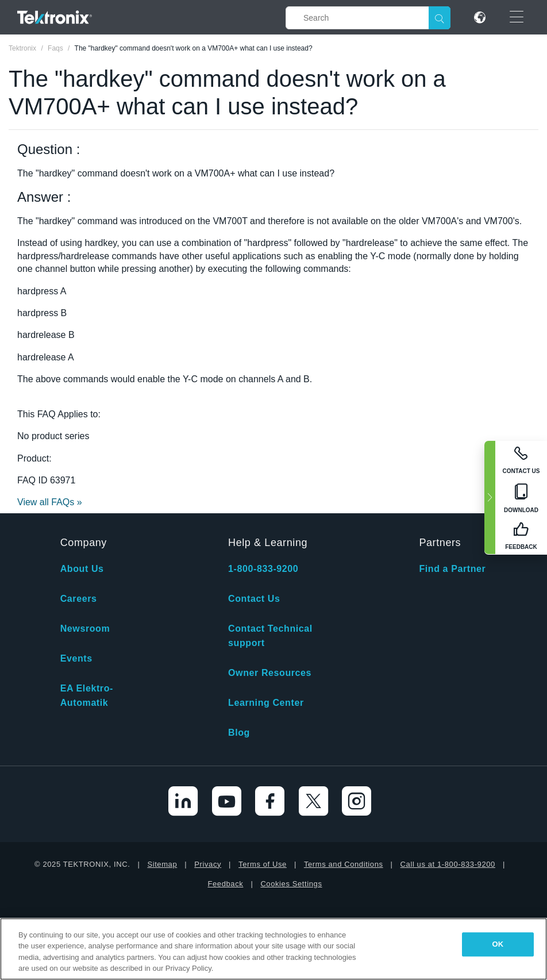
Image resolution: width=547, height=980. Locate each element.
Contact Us (254, 599)
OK (498, 944)
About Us (82, 569)
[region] (273, 949)
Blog (239, 733)
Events (76, 658)
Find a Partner (452, 569)
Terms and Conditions (344, 864)
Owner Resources (270, 673)
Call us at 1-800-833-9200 (448, 864)
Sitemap (162, 864)
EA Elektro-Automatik (87, 695)
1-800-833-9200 (263, 569)
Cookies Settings (291, 884)
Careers (79, 599)
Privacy (208, 864)
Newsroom (85, 629)
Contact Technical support (270, 636)
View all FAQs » (50, 502)
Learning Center (266, 703)
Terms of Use (263, 864)
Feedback (225, 884)
